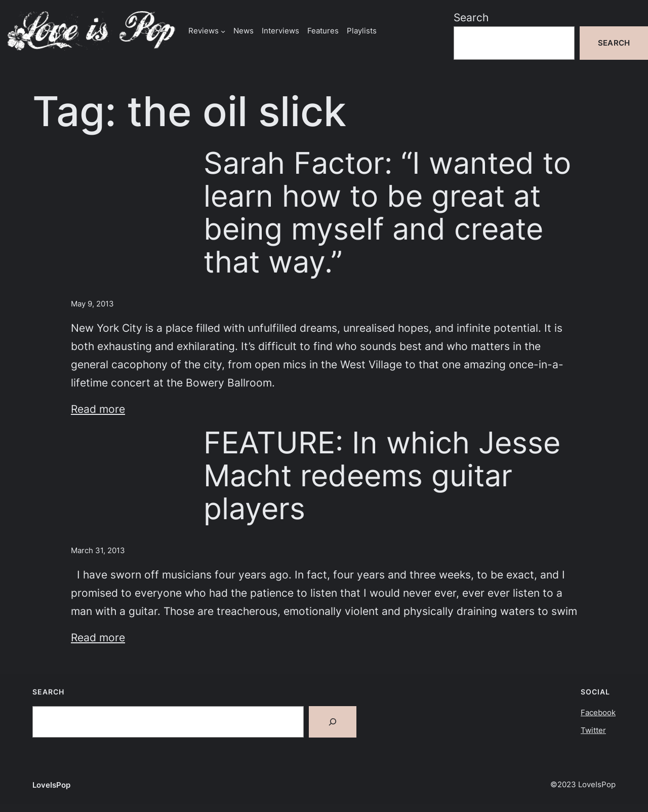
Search (471, 17)
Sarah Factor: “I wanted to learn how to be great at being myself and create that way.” (387, 212)
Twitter (593, 730)
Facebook (598, 712)
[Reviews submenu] (223, 31)
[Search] (333, 722)
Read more (98, 409)
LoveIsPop (51, 785)
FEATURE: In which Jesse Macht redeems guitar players (382, 476)
